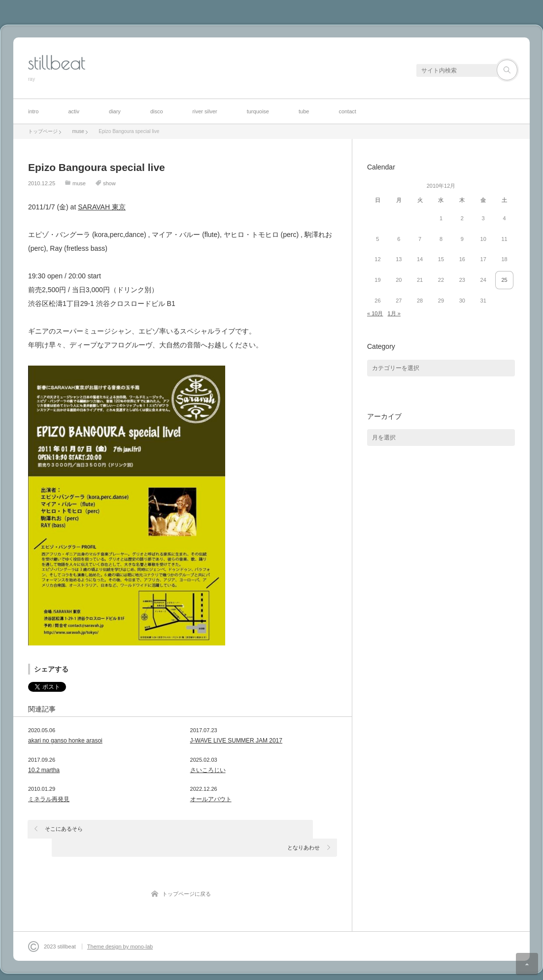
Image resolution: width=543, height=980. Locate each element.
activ (74, 111)
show (109, 183)
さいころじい (208, 770)
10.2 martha (44, 770)
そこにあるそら (64, 829)
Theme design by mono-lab (120, 928)
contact (347, 111)
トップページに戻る (187, 876)
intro (33, 111)
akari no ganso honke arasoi (65, 741)
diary (115, 111)
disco (157, 111)
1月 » (394, 313)
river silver (205, 111)
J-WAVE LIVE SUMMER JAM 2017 (236, 741)
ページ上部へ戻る (527, 964)
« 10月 (375, 313)
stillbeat (57, 63)
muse (79, 183)
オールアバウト (211, 799)
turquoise (258, 111)
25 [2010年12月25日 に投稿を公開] (504, 280)
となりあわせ (304, 829)
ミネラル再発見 (49, 799)
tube (304, 111)
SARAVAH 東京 (102, 207)
